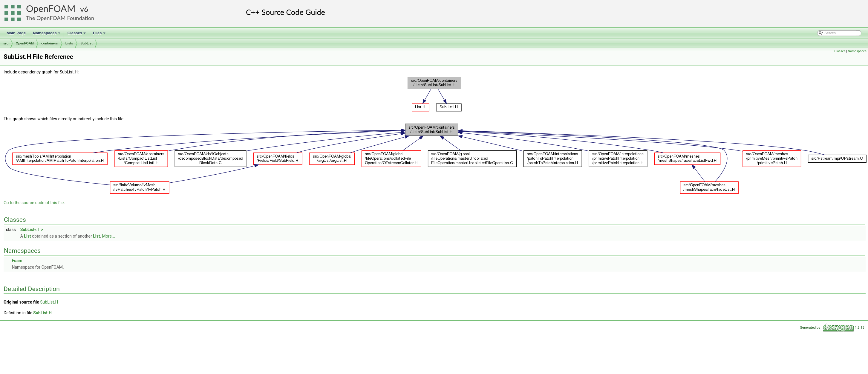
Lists (69, 43)
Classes (77, 35)
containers (50, 43)
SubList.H (49, 302)
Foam (17, 261)
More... (109, 236)
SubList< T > (32, 230)
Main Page (16, 33)
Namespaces (47, 35)
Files (100, 35)
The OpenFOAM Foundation (60, 18)
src (6, 43)
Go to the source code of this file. (34, 203)
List (27, 236)
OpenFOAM (51, 9)
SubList (86, 43)
